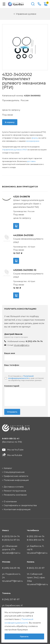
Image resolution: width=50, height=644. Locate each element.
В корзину (10, 122)
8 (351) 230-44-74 (36, 536)
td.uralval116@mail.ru (37, 584)
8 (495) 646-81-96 (11, 568)
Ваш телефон (12, 365)
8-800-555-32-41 (39, 4)
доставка (31, 161)
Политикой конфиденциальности (21, 377)
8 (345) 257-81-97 (11, 599)
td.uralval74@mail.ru (37, 553)
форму (35, 138)
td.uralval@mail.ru (22, 345)
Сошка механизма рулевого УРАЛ (28, 241)
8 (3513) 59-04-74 (11, 536)
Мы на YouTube (15, 450)
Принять (24, 636)
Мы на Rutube (15, 455)
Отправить (12, 412)
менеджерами (33, 141)
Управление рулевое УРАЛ (15, 150)
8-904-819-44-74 (36, 540)
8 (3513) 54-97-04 (11, 540)
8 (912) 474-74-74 (34, 341)
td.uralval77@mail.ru (12, 581)
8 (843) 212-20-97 (36, 568)
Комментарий (12, 386)
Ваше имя (10, 353)
